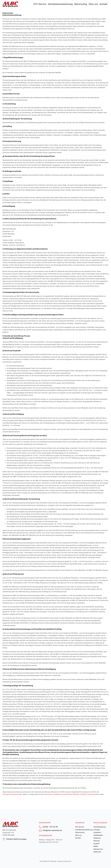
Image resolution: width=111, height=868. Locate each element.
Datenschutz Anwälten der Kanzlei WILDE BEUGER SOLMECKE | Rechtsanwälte (71, 794)
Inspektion (97, 832)
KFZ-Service (40, 4)
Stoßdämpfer (98, 835)
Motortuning (81, 4)
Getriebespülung (100, 827)
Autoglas (97, 830)
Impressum (60, 861)
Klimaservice (98, 849)
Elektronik (97, 852)
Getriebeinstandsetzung (60, 4)
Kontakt (104, 4)
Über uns (93, 4)
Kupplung (97, 838)
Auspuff (96, 844)
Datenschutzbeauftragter (14, 794)
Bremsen (97, 841)
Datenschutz (68, 861)
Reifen (96, 846)
